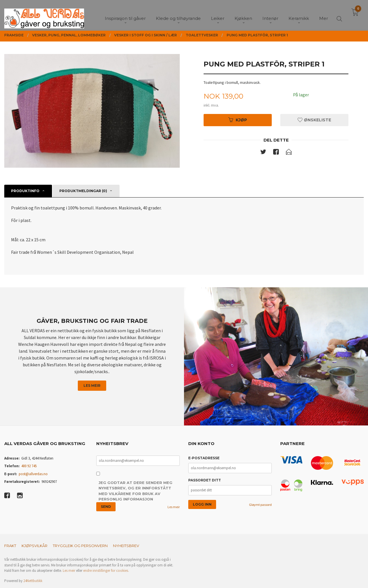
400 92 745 (29, 466)
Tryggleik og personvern (80, 546)
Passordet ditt (205, 480)
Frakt (10, 546)
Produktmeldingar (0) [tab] (83, 191)
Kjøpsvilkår (34, 546)
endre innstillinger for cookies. (106, 571)
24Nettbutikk (33, 581)
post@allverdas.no (33, 474)
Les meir (92, 386)
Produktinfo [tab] (25, 191)
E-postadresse (204, 458)
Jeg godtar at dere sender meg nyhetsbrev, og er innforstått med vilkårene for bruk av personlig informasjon (135, 491)
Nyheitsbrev (126, 546)
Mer (324, 14)
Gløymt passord (260, 505)
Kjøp (238, 120)
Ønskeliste (314, 120)
